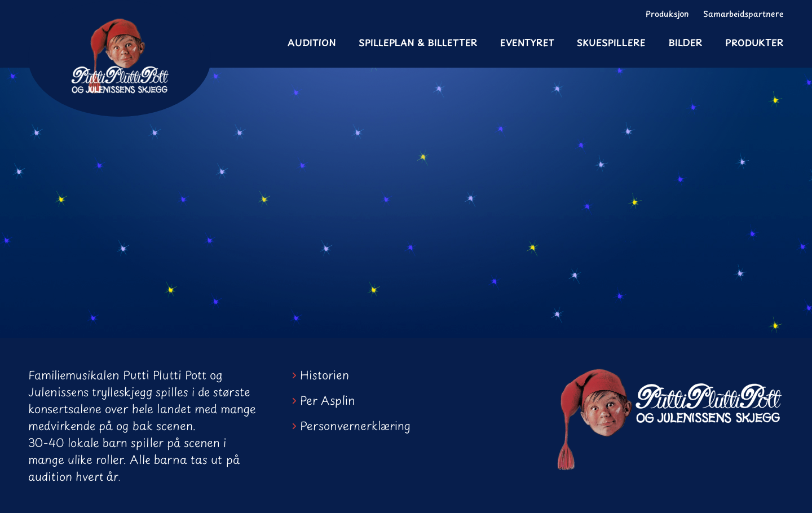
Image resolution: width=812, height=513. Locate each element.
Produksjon (667, 14)
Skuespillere (611, 42)
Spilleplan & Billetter (418, 42)
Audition (312, 42)
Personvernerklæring (355, 426)
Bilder (685, 42)
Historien (325, 375)
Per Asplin (328, 400)
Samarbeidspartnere (743, 14)
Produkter (754, 42)
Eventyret (527, 42)
